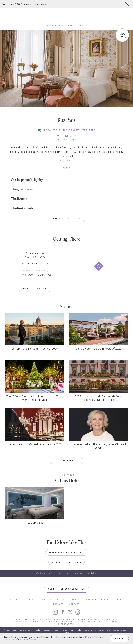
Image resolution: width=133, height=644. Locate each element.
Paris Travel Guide (67, 218)
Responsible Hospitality (67, 552)
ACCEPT (119, 638)
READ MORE (67, 161)
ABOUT (14, 600)
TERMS (120, 600)
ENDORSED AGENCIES (97, 600)
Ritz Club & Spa (35, 523)
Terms (8, 640)
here (45, 4)
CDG (24, 275)
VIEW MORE (66, 461)
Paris (36, 147)
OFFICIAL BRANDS (68, 600)
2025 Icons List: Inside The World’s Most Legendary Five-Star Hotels (99, 398)
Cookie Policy (29, 640)
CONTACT (75, 604)
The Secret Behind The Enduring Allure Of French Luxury (99, 446)
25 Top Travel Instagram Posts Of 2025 (35, 349)
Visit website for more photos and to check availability (67, 573)
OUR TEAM (29, 600)
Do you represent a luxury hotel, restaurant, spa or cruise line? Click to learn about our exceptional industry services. (67, 631)
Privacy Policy (93, 637)
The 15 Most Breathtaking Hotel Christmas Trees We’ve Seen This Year (35, 398)
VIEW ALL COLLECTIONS (66, 562)
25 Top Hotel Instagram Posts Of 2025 (99, 349)
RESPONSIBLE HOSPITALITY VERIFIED (66, 130)
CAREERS (46, 600)
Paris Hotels (54, 25)
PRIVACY (58, 604)
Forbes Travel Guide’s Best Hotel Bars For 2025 (35, 444)
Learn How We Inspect (67, 140)
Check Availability (34, 288)
